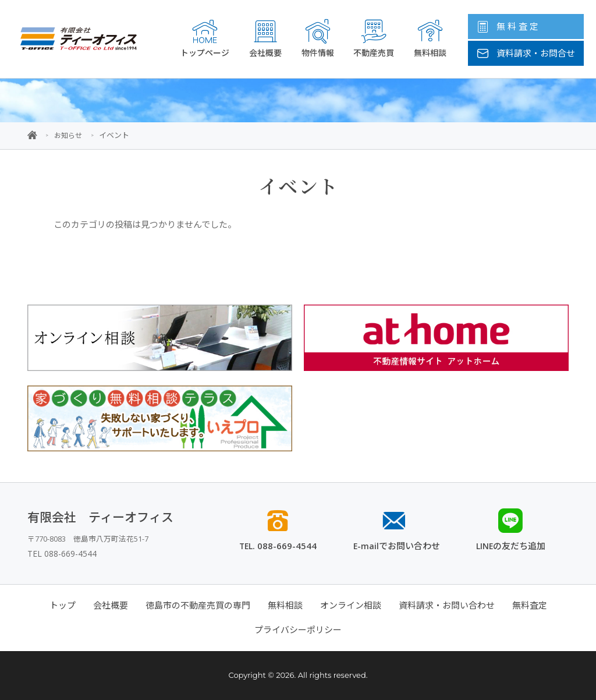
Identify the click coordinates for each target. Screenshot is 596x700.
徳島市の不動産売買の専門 (198, 605)
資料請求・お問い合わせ (447, 605)
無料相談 (430, 38)
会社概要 (265, 38)
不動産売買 (374, 38)
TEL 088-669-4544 (62, 553)
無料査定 (530, 605)
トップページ (205, 38)
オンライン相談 (351, 605)
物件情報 (318, 38)
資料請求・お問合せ (526, 53)
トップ (63, 605)
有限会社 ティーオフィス (100, 517)
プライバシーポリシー (298, 630)
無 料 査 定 (508, 26)
